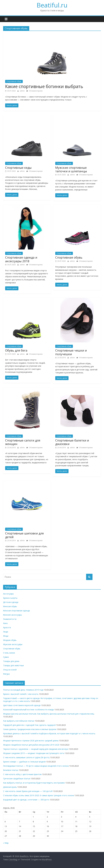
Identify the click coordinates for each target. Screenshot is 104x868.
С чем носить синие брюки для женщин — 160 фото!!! (28, 791)
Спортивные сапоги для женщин (23, 442)
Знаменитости (10, 619)
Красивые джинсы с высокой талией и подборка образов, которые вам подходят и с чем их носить (49, 733)
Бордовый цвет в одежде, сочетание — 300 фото (26, 800)
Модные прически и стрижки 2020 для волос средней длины (31, 741)
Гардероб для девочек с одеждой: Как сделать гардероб (29, 725)
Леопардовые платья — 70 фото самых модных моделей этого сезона (36, 766)
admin (22, 91)
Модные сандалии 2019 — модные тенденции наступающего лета (34, 753)
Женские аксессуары (12, 615)
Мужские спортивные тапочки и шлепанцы (71, 169)
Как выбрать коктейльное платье (19, 721)
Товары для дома (11, 661)
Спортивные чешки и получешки (71, 352)
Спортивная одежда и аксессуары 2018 (21, 259)
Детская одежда (11, 602)
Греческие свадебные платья (17, 779)
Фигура (6, 674)
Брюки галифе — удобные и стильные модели (24, 762)
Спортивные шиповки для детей (24, 535)
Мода (6, 636)
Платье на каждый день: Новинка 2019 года (23, 690)
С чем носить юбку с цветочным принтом (22, 774)
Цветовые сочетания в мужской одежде (22, 705)
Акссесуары (8, 594)
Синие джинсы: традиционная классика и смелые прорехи (30, 729)
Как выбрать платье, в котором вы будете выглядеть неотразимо (34, 783)
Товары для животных (13, 665)
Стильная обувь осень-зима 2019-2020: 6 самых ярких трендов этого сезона (39, 795)
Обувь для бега (16, 350)
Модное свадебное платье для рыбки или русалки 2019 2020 (31, 745)
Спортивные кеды (18, 168)
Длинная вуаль (10, 787)
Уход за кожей (10, 670)
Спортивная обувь (14, 81)
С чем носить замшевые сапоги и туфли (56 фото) (26, 757)
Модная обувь (10, 640)
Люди (6, 632)
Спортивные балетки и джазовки (72, 442)
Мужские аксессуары (13, 644)
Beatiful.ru (52, 5)
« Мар (6, 843)
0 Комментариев (34, 91)
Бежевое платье (11, 770)
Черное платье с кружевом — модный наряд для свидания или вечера (36, 749)
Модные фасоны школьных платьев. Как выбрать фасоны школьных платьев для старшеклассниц (49, 714)
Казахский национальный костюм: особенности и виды (29, 710)
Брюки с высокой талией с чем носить (21, 694)
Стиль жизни (9, 653)
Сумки (6, 657)
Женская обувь (10, 606)
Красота (7, 627)
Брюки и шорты (10, 598)
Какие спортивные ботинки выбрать (44, 86)
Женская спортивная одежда (16, 611)
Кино (5, 623)
